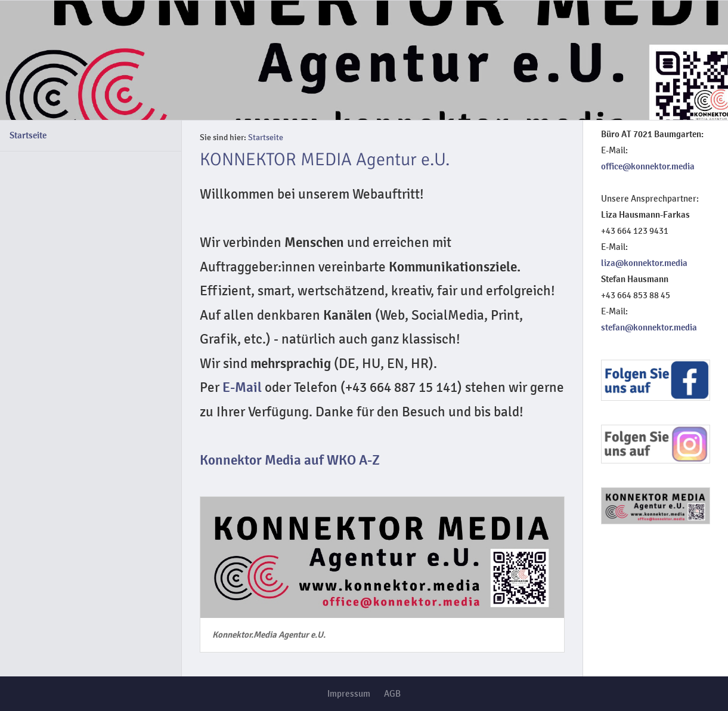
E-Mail (242, 388)
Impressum (349, 694)
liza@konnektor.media (644, 263)
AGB (392, 694)
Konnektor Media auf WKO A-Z (290, 460)
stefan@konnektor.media (649, 327)
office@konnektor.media (648, 166)
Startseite (28, 135)
